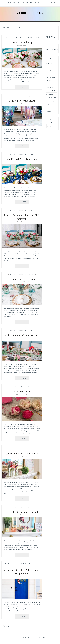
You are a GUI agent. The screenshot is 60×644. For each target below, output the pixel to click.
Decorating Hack (12, 451)
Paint (48, 108)
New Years (49, 104)
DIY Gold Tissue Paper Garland (22, 515)
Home (3, 2)
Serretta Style (30, 12)
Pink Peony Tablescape (22, 42)
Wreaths (33, 2)
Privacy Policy (7, 4)
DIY (19, 2)
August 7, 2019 (22, 45)
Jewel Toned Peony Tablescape (22, 159)
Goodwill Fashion (51, 77)
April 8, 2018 (22, 518)
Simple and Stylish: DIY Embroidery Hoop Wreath (22, 575)
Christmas (49, 64)
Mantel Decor (50, 94)
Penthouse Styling (51, 98)
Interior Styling (22, 38)
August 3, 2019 (22, 103)
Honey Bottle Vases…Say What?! (22, 457)
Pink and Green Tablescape (22, 279)
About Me (41, 2)
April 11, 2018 (22, 460)
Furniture (49, 81)
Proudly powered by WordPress (23, 642)
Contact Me (51, 2)
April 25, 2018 (22, 398)
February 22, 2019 (22, 282)
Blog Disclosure (20, 4)
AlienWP (43, 642)
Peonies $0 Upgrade (22, 395)
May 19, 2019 (22, 222)
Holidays (49, 84)
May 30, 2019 (22, 162)
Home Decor (12, 2)
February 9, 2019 (22, 342)
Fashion (25, 2)
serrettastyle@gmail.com (53, 50)
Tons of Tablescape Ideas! (22, 100)
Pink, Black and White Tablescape (22, 337)
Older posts (6, 629)
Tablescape (35, 38)
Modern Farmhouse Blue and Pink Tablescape (22, 217)
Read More (23, 88)
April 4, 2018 (22, 580)
